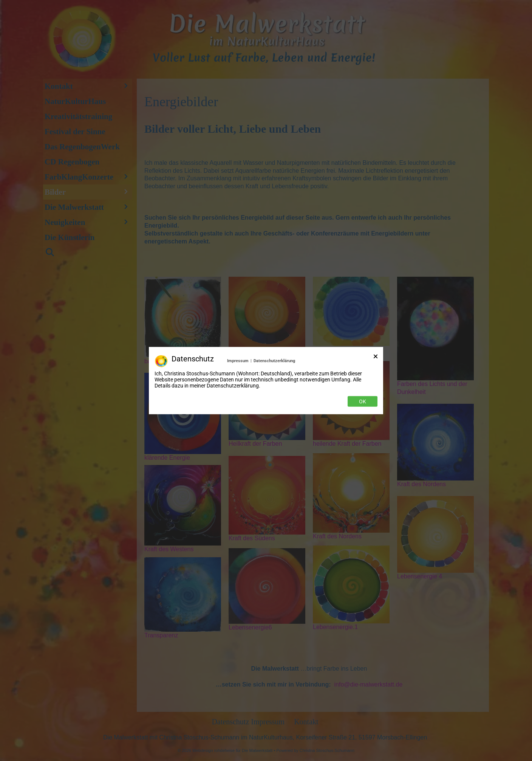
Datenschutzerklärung (274, 360)
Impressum (238, 360)
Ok (363, 401)
